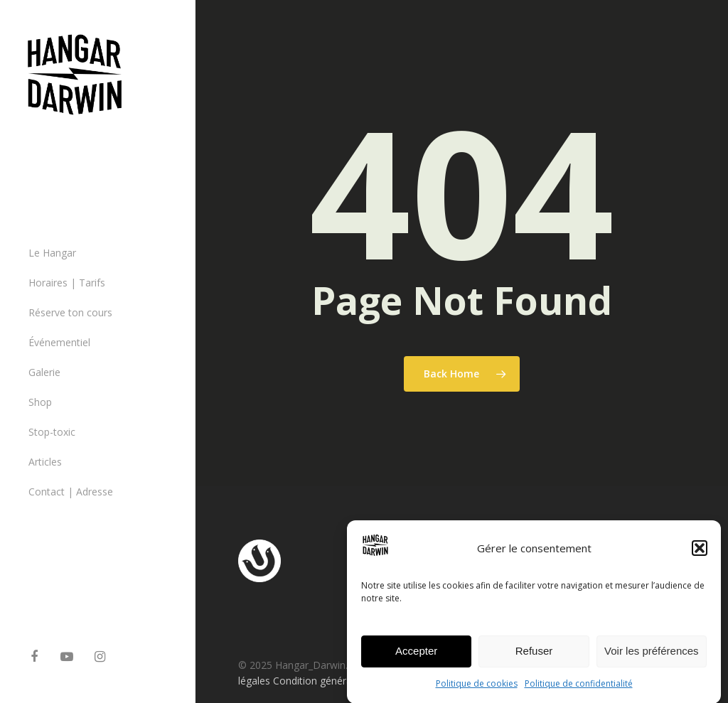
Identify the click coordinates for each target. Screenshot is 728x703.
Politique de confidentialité (579, 688)
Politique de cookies (477, 688)
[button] (700, 553)
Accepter (416, 656)
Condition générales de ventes (341, 681)
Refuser (534, 656)
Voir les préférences (652, 656)
